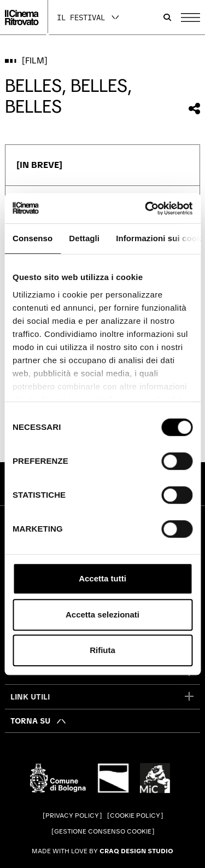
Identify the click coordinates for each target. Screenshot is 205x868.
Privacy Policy (72, 815)
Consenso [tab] (33, 238)
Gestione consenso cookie (103, 831)
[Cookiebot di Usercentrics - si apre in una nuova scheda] (146, 208)
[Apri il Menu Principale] (191, 18)
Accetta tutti (102, 578)
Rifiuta (102, 650)
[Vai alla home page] (22, 18)
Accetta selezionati (102, 614)
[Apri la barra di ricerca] (167, 18)
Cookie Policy (135, 815)
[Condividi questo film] (194, 109)
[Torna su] (39, 721)
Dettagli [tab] (84, 238)
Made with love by (102, 851)
